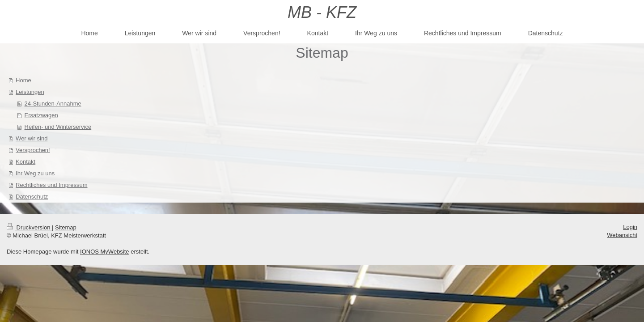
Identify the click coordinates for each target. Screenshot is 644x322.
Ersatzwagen (41, 115)
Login (630, 227)
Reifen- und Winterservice (58, 127)
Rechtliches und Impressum (51, 185)
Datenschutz (32, 197)
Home (23, 80)
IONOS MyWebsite (105, 252)
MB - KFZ (322, 12)
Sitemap (66, 227)
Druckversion (29, 227)
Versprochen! (33, 150)
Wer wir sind (32, 138)
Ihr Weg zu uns (35, 173)
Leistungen (30, 92)
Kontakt (25, 162)
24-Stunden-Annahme (53, 104)
